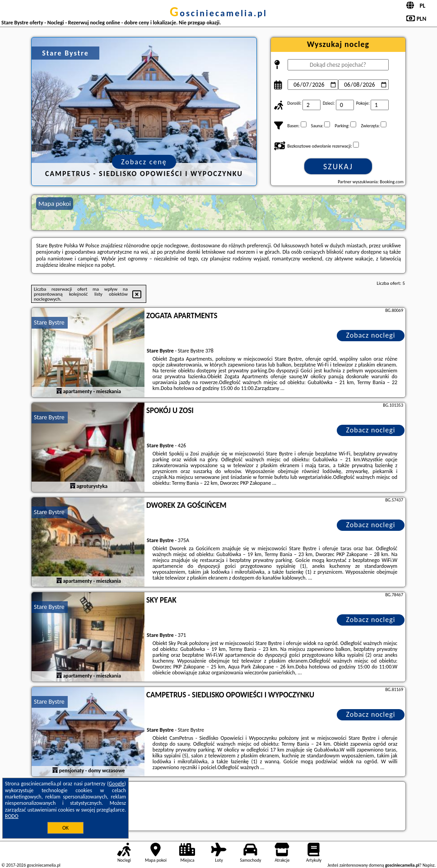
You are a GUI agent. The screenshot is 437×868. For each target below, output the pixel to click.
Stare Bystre (49, 323)
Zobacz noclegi (371, 335)
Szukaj (338, 167)
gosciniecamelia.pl (218, 13)
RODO (12, 816)
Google (117, 784)
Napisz (429, 865)
